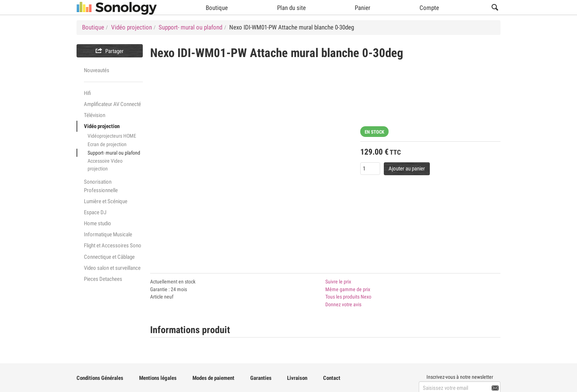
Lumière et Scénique (106, 201)
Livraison (297, 378)
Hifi (87, 93)
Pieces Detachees (103, 279)
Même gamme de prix (348, 289)
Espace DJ (95, 212)
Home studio (98, 223)
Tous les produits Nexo (348, 297)
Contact (332, 378)
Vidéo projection (102, 126)
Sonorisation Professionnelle (101, 186)
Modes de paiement (213, 378)
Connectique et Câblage (109, 257)
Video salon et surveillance (112, 268)
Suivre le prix (338, 282)
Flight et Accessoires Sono (113, 246)
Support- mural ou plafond (114, 153)
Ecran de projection (107, 144)
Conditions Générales (100, 378)
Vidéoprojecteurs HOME (112, 136)
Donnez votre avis (343, 304)
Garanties (261, 378)
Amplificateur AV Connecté (112, 104)
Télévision (95, 115)
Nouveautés (97, 70)
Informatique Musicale (108, 234)
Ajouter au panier (407, 169)
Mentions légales (158, 378)
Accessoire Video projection (105, 165)
